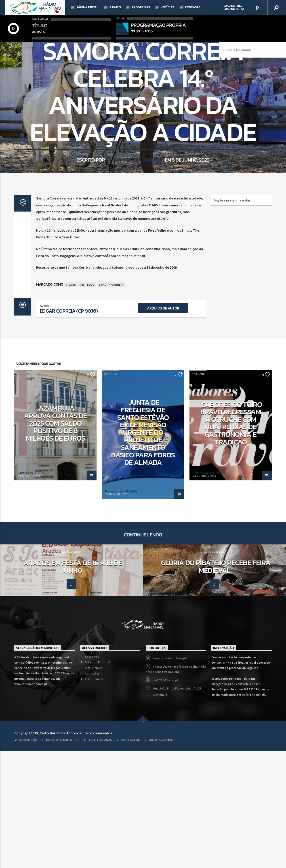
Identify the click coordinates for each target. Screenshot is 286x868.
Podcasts (192, 7)
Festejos (87, 402)
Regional (143, 102)
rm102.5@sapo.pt (166, 797)
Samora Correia (111, 402)
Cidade (71, 402)
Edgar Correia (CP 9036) (135, 232)
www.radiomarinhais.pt (170, 775)
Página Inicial (87, 7)
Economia (24, 491)
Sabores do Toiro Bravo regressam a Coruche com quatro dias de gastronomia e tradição (231, 540)
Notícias (167, 7)
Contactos (92, 790)
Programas (141, 7)
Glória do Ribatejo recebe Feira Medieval (216, 683)
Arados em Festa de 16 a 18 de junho (73, 683)
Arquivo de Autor (163, 425)
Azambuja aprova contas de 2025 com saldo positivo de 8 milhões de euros (55, 540)
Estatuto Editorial (98, 779)
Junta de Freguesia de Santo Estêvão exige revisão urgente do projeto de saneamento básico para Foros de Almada (143, 549)
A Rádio (115, 7)
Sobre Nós (92, 774)
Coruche (198, 491)
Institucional (94, 785)
